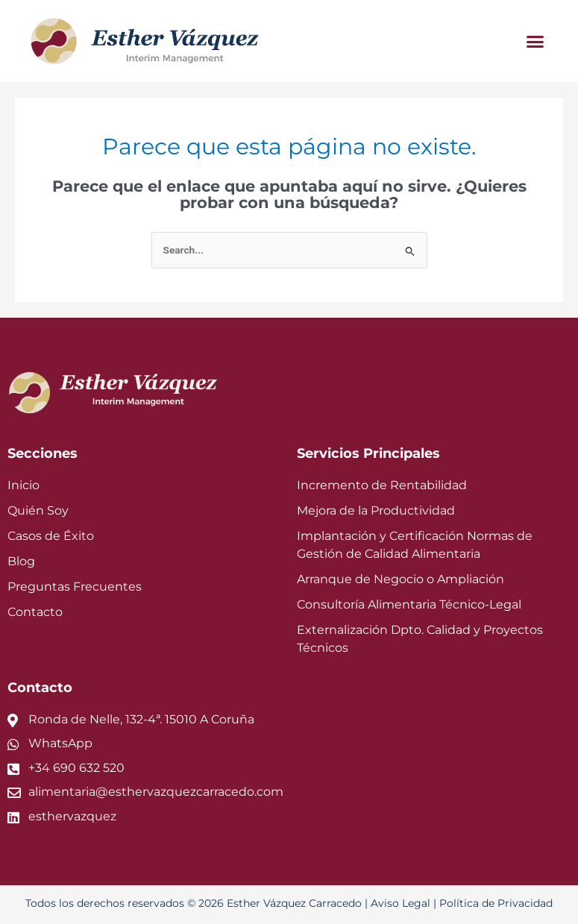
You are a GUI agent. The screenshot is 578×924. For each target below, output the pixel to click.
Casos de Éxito (48, 537)
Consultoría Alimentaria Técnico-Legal (398, 607)
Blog (19, 563)
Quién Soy (35, 511)
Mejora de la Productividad (367, 511)
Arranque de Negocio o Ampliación (389, 581)
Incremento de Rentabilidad (370, 485)
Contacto (31, 614)
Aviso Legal (393, 906)
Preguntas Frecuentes (66, 588)
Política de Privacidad (479, 906)
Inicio (21, 485)
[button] (535, 41)
